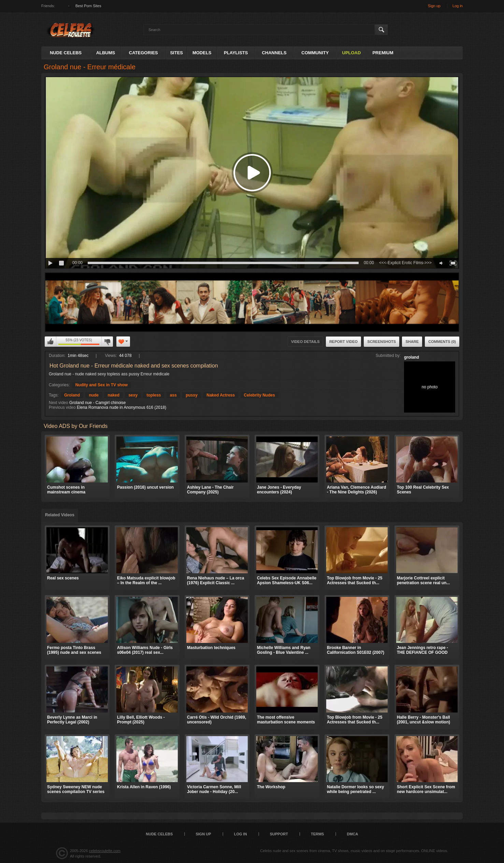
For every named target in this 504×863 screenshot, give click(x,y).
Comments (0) (442, 342)
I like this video (51, 342)
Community (315, 53)
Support (279, 834)
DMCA (352, 834)
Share (412, 342)
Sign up (434, 6)
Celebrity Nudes (260, 395)
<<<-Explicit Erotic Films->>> (405, 263)
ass (173, 395)
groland (412, 357)
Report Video (343, 342)
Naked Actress (221, 395)
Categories (143, 53)
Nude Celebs (66, 53)
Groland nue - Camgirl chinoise (97, 403)
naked (113, 395)
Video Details (305, 342)
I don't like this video (107, 342)
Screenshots (381, 342)
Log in (458, 6)
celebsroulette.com (105, 851)
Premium (383, 53)
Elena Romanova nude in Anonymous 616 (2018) (121, 407)
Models (202, 53)
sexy (133, 395)
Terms (318, 834)
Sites (176, 53)
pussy (192, 395)
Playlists (236, 53)
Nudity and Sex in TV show (102, 385)
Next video (59, 403)
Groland (72, 395)
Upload (352, 53)
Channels (274, 53)
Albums (106, 53)
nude (94, 395)
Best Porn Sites (88, 6)
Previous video (62, 407)
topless (154, 395)
